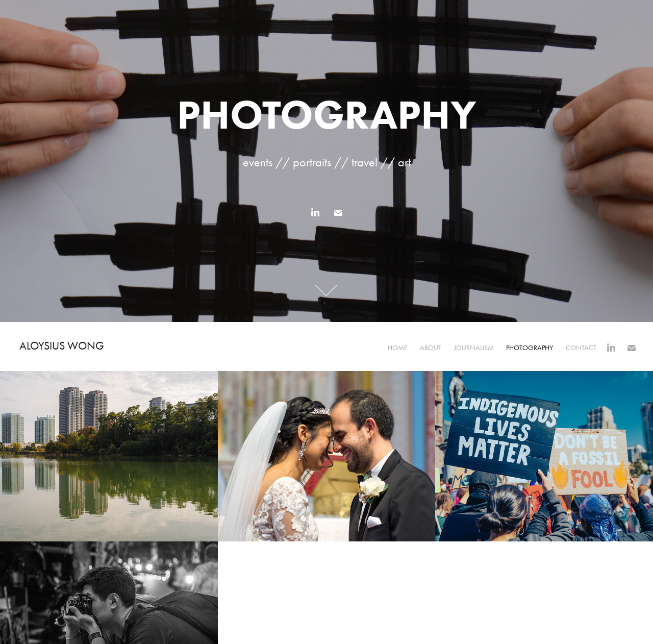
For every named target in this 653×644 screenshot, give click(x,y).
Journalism (474, 348)
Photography (530, 348)
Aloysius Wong (62, 346)
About (431, 348)
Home (398, 348)
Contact (581, 348)
